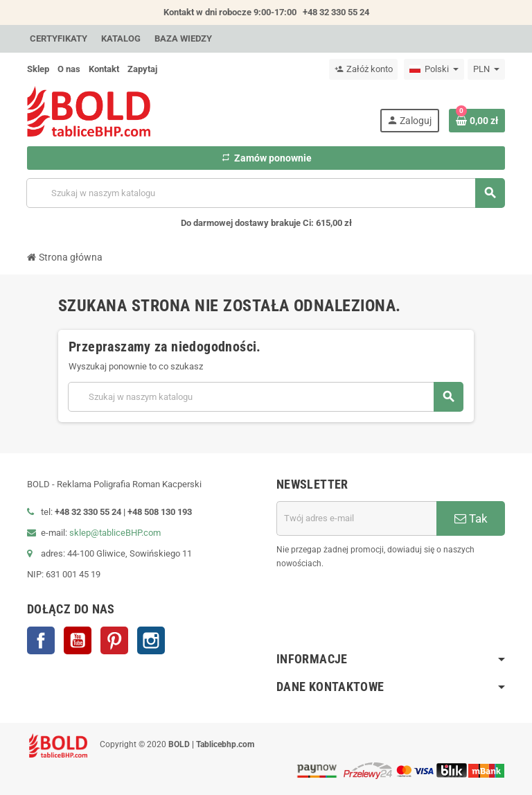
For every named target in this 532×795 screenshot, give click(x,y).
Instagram (151, 640)
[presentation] (400, 606)
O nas (69, 69)
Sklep (38, 69)
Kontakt (104, 69)
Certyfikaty (59, 38)
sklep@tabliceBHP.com (115, 533)
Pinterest (114, 640)
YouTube (78, 640)
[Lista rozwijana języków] (434, 69)
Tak (471, 518)
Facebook (41, 640)
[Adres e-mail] (356, 518)
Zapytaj (142, 69)
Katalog (121, 38)
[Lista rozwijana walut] (486, 69)
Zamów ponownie (266, 158)
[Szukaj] (265, 193)
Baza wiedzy (183, 38)
